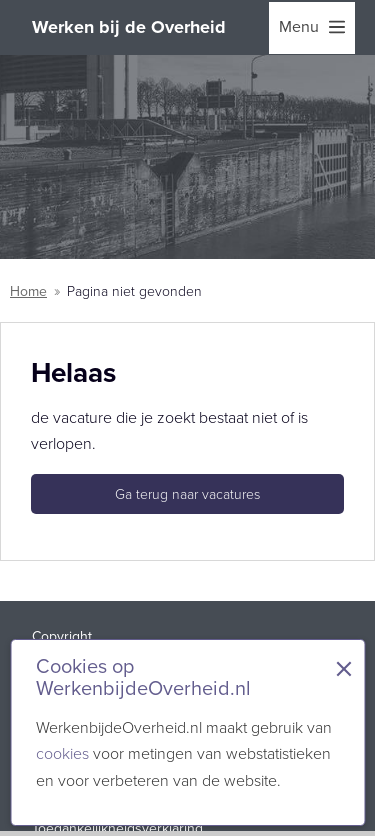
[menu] (312, 28)
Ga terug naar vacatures (187, 494)
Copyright (62, 636)
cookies (62, 753)
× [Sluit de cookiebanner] (344, 669)
